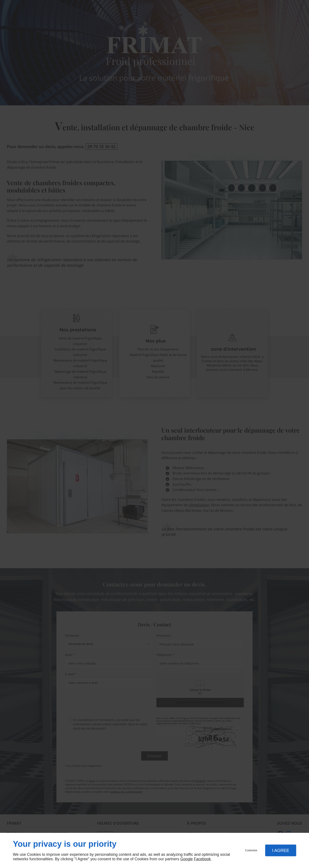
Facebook (202, 859)
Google (186, 859)
